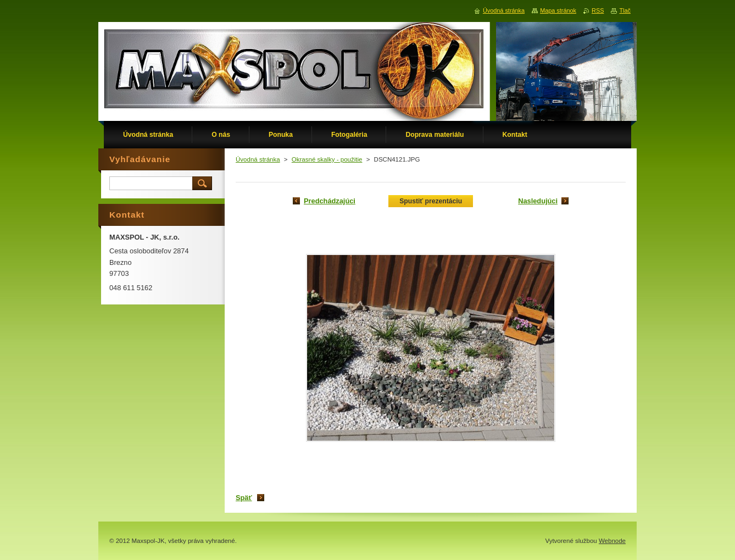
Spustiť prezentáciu (431, 201)
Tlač (625, 10)
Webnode (612, 541)
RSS (598, 10)
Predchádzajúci (330, 201)
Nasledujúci (538, 201)
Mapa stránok (558, 10)
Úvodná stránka (258, 159)
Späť (244, 498)
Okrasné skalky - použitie (327, 159)
